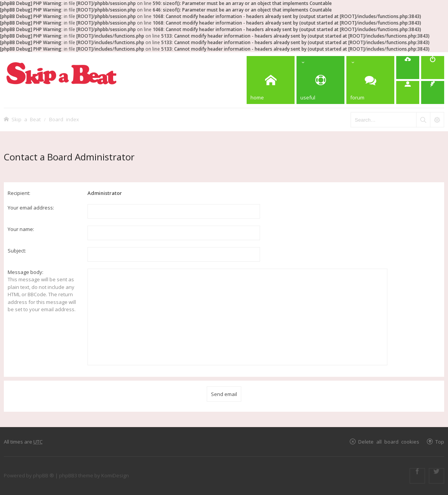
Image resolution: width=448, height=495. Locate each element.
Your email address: (31, 208)
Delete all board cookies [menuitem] (389, 441)
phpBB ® (44, 475)
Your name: (21, 229)
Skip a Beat (26, 119)
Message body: (26, 272)
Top (440, 441)
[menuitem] (408, 68)
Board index (64, 119)
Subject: (17, 251)
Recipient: (19, 193)
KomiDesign (115, 475)
